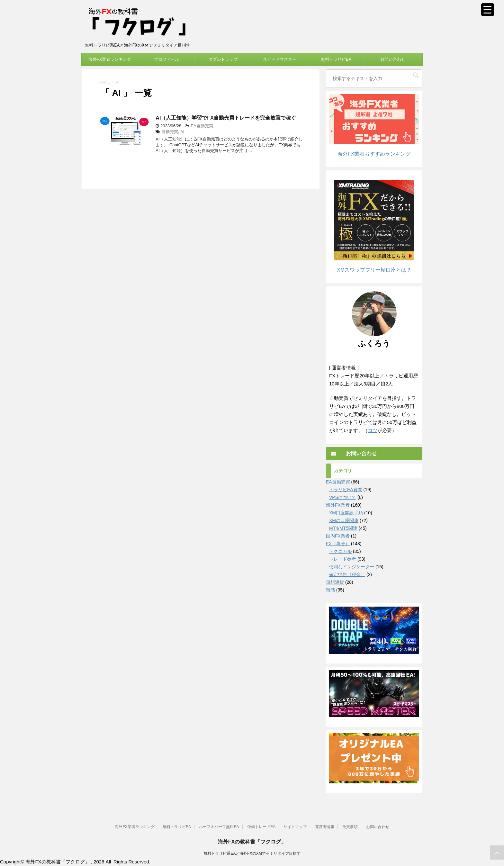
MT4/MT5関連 (343, 528)
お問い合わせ (393, 59)
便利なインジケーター (352, 567)
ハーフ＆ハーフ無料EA (219, 826)
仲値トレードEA (261, 826)
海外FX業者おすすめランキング (374, 154)
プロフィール (166, 59)
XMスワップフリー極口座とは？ (374, 270)
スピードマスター (280, 59)
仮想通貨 (335, 582)
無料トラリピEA (336, 59)
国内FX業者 (338, 536)
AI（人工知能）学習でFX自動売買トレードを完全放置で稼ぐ (226, 118)
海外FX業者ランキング (110, 59)
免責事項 (350, 826)
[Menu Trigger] (488, 10)
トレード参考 (343, 559)
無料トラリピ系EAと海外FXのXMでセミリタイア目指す (252, 853)
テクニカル (340, 551)
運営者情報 (325, 826)
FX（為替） (338, 544)
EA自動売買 (202, 126)
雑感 (330, 590)
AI (182, 132)
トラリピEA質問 (346, 490)
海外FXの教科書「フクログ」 (252, 841)
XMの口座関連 (344, 520)
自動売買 (170, 132)
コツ (373, 430)
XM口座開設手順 (346, 513)
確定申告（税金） (347, 574)
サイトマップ (295, 826)
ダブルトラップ (223, 59)
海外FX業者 (338, 505)
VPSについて (343, 497)
